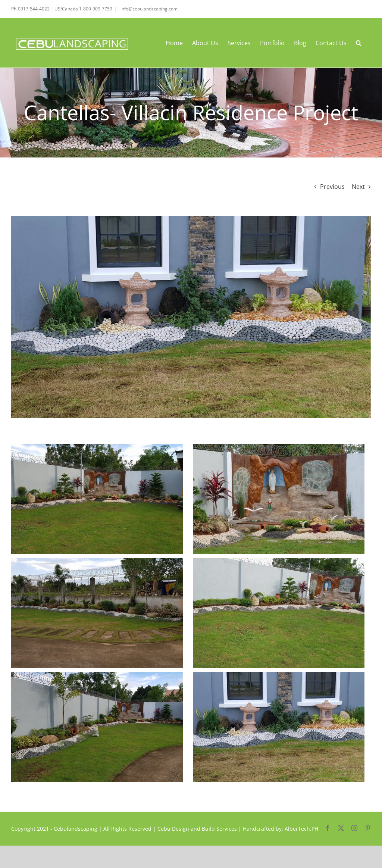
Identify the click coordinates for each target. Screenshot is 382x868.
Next (358, 187)
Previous (332, 187)
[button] (359, 43)
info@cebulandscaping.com (148, 9)
